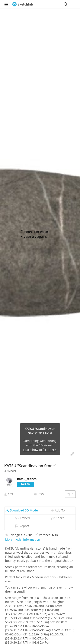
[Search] (66, 4)
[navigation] (6, 4)
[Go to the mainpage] (23, 4)
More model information (23, 539)
